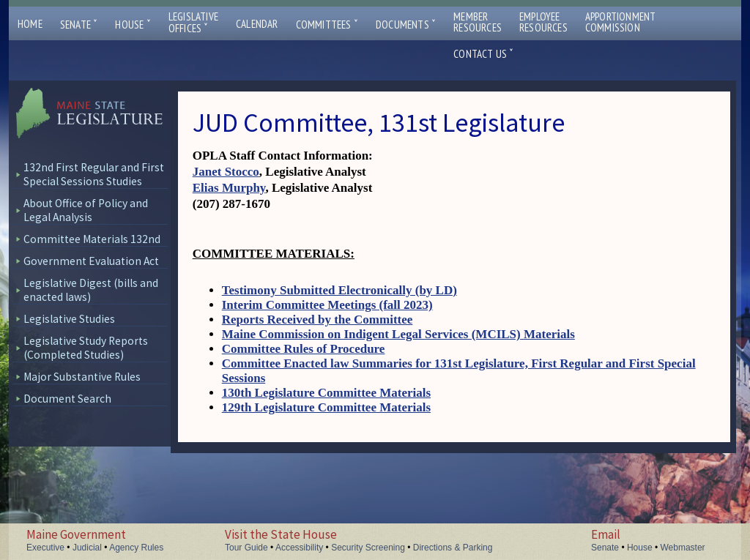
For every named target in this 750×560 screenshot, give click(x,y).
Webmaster (682, 548)
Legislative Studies (69, 319)
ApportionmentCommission (621, 22)
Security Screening (368, 548)
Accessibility (299, 548)
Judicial (87, 548)
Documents (406, 25)
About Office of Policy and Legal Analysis (86, 210)
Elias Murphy (229, 188)
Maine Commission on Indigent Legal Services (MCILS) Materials (398, 334)
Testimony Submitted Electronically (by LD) (339, 290)
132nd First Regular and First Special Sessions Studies (94, 174)
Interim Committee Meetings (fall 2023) (327, 305)
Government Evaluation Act (91, 261)
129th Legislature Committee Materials (326, 407)
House (133, 25)
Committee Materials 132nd (92, 239)
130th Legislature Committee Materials (326, 393)
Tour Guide (246, 548)
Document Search (67, 399)
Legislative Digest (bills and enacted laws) (91, 290)
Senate (79, 25)
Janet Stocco (226, 172)
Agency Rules (136, 548)
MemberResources (478, 22)
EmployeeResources (543, 22)
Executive (45, 548)
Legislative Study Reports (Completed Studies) (86, 348)
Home (30, 24)
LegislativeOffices (193, 23)
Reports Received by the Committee (318, 320)
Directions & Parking (453, 548)
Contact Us (483, 54)
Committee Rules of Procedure (304, 349)
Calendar (257, 24)
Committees (327, 25)
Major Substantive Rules (82, 377)
